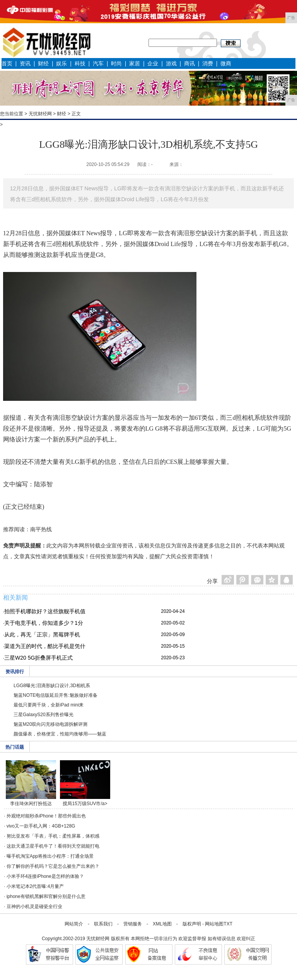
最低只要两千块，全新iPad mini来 (49, 705)
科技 (80, 63)
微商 (226, 63)
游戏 (171, 63)
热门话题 (15, 747)
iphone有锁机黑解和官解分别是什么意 (46, 896)
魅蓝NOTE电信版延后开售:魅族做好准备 (55, 695)
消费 (208, 63)
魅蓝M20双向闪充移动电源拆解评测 (50, 724)
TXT (228, 924)
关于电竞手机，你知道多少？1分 (44, 623)
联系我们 (103, 924)
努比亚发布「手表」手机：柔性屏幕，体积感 (53, 836)
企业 (153, 63)
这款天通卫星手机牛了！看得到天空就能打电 (53, 846)
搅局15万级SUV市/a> (85, 804)
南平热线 (41, 529)
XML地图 (162, 924)
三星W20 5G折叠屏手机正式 (38, 658)
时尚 (116, 63)
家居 (135, 63)
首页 (7, 63)
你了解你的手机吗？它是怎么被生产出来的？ (53, 866)
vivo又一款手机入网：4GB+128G (41, 826)
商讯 (189, 63)
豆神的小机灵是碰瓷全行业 (34, 906)
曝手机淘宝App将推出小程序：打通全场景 (50, 856)
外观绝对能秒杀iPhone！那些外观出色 (46, 816)
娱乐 (61, 63)
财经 (43, 63)
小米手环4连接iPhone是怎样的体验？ (45, 876)
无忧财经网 (40, 114)
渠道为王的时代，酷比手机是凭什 (45, 646)
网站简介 (74, 924)
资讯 (25, 63)
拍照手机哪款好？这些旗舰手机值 (45, 611)
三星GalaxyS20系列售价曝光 (44, 715)
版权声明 (192, 924)
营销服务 (133, 924)
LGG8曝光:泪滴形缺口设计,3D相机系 (52, 686)
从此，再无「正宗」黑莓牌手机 (42, 635)
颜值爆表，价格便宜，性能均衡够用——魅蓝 (60, 734)
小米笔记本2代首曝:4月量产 (35, 886)
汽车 (98, 63)
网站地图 (214, 924)
